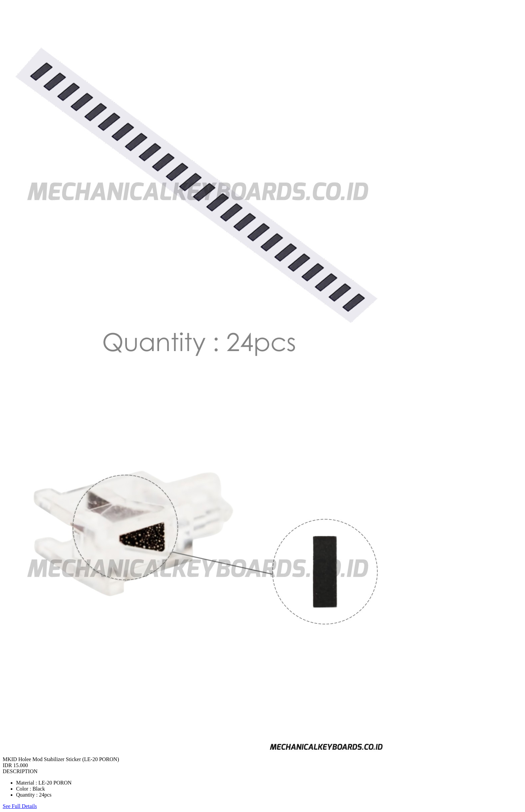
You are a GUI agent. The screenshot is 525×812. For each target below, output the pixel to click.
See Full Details (20, 806)
